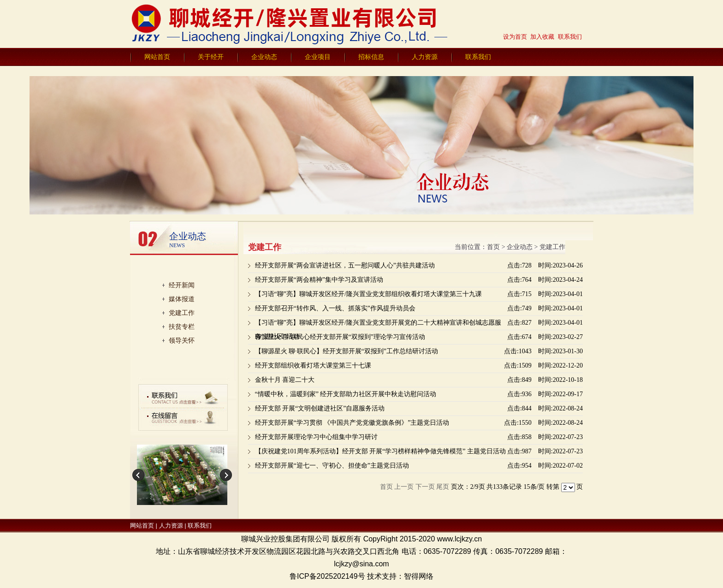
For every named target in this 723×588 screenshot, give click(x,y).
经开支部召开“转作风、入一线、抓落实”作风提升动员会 (335, 308)
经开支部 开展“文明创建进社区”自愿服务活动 (320, 408)
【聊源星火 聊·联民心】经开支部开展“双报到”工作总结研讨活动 (347, 351)
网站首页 (157, 57)
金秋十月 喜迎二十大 (285, 380)
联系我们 (478, 57)
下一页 (425, 487)
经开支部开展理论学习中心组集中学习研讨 (316, 437)
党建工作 (182, 313)
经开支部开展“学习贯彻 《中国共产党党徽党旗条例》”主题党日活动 (352, 423)
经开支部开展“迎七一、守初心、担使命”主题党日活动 (332, 466)
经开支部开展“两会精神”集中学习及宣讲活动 (319, 280)
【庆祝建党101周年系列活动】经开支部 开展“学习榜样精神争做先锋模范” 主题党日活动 (380, 451)
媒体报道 (182, 299)
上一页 (404, 487)
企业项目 (318, 57)
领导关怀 (182, 340)
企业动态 (264, 57)
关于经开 (211, 57)
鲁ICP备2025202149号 (327, 576)
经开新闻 (182, 285)
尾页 (443, 487)
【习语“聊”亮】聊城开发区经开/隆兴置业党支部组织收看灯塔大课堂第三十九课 (368, 294)
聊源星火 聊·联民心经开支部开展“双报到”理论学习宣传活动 (340, 337)
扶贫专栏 (182, 327)
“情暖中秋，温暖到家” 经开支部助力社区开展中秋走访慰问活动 (346, 394)
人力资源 (425, 57)
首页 (493, 247)
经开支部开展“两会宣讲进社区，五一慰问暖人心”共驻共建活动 (345, 265)
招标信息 (371, 57)
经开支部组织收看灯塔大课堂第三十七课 (313, 365)
